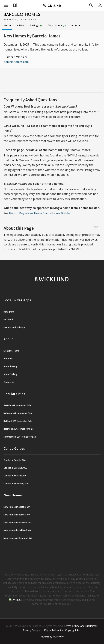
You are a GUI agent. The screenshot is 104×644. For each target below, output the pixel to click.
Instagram (9, 312)
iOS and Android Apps (14, 327)
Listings (36, 25)
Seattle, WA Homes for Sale (17, 405)
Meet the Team (11, 351)
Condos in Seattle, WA (15, 460)
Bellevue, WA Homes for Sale (18, 413)
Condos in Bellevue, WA (15, 468)
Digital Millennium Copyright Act (62, 630)
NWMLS (16, 600)
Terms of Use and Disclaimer (81, 626)
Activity (20, 25)
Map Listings (57, 25)
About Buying (10, 366)
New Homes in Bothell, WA (17, 515)
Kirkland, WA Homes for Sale (18, 421)
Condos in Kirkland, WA (15, 476)
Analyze (76, 25)
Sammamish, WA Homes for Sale (20, 437)
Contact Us (9, 382)
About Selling (10, 374)
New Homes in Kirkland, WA (17, 530)
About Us (8, 359)
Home (7, 25)
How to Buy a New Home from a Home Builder (40, 213)
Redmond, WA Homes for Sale (19, 429)
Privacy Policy (31, 630)
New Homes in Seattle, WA (17, 507)
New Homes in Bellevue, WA (17, 523)
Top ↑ (97, 227)
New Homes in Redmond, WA (18, 538)
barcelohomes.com (16, 62)
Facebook (8, 320)
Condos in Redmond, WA (16, 484)
